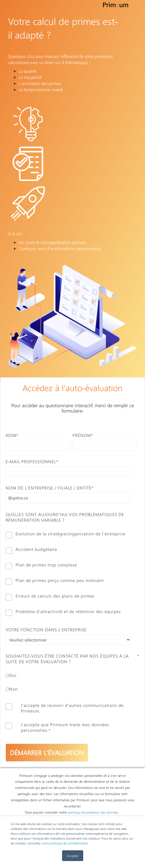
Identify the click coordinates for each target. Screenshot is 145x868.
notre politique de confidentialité (64, 843)
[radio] (71, 675)
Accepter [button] (73, 856)
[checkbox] (71, 573)
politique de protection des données (93, 812)
